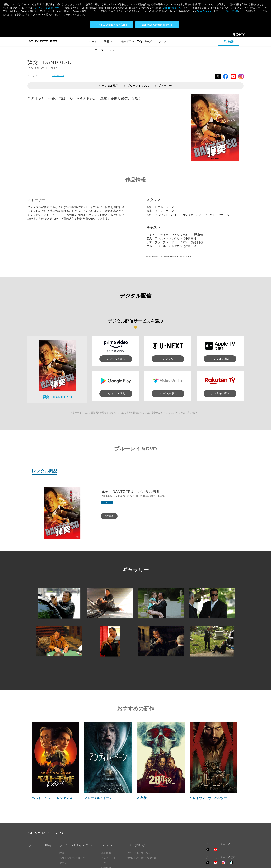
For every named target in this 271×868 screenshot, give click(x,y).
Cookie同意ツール (83, 862)
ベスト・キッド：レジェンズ (52, 767)
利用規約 (63, 862)
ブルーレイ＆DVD (137, 54)
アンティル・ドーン (98, 767)
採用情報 (106, 837)
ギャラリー (164, 54)
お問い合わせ (109, 842)
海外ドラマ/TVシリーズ (72, 827)
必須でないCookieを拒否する (157, 25)
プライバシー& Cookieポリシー (48, 8)
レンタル (168, 328)
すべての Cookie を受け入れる (112, 25)
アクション (58, 44)
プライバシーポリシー (40, 862)
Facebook (226, 48)
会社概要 (106, 822)
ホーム (32, 814)
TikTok (231, 833)
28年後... (143, 767)
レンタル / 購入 (116, 328)
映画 (48, 814)
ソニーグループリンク (139, 822)
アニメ (63, 832)
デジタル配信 (109, 54)
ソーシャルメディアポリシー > (222, 852)
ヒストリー (107, 832)
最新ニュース (109, 827)
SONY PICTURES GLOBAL (142, 827)
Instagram (241, 48)
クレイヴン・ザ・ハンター (208, 767)
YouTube (233, 48)
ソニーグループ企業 (228, 11)
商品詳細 (109, 485)
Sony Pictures (204, 11)
